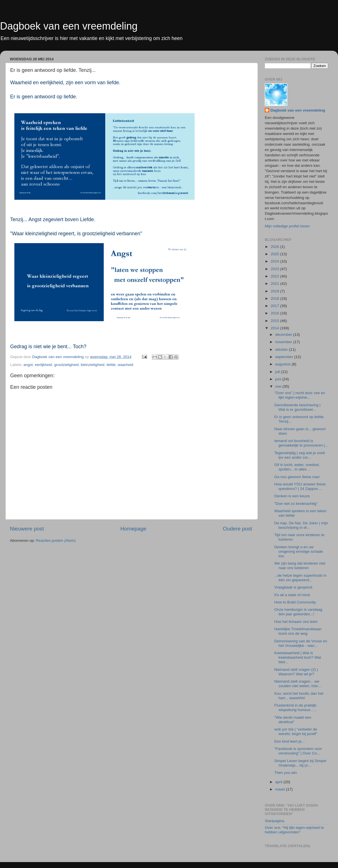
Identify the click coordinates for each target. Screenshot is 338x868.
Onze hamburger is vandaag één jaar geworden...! (298, 612)
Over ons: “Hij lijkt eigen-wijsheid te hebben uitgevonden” (294, 830)
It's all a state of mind (292, 595)
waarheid (125, 365)
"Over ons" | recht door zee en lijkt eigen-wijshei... (300, 395)
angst (28, 365)
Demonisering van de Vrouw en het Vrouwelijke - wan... (301, 643)
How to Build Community (295, 602)
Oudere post (237, 529)
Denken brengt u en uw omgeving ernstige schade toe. (299, 551)
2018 (275, 298)
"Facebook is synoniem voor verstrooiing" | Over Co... (298, 751)
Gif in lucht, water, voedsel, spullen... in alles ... (297, 467)
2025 (275, 254)
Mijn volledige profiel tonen (287, 226)
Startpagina (274, 821)
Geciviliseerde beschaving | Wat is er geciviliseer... (297, 407)
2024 (275, 261)
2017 (275, 306)
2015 (275, 321)
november (284, 342)
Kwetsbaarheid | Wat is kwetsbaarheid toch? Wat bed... (298, 657)
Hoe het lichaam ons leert (296, 622)
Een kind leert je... (290, 741)
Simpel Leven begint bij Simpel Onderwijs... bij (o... (300, 763)
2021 (275, 284)
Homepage (133, 529)
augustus (283, 364)
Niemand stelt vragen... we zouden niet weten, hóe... (298, 684)
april (279, 782)
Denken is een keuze (292, 496)
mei (279, 386)
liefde (111, 365)
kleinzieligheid (93, 365)
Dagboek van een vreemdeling (69, 26)
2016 (275, 313)
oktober (282, 349)
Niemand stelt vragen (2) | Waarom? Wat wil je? (296, 672)
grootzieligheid (66, 365)
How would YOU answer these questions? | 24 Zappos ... (300, 486)
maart (281, 789)
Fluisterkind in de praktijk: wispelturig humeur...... (296, 708)
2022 (275, 276)
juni (279, 379)
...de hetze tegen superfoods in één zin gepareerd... (300, 578)
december (284, 335)
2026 (275, 247)
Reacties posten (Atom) (56, 540)
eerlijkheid (44, 365)
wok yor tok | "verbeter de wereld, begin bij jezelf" (296, 732)
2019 (275, 291)
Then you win (286, 773)
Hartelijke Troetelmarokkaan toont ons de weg (298, 631)
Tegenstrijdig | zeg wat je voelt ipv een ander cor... (300, 455)
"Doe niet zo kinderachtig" (296, 504)
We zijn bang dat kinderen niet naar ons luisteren (300, 566)
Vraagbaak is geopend (293, 587)
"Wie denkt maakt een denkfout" (293, 720)
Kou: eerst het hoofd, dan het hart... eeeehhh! (299, 696)
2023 (275, 269)
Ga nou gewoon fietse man (297, 477)
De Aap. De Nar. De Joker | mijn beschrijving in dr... (301, 525)
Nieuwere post (27, 529)
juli (278, 372)
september (285, 357)
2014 (275, 328)
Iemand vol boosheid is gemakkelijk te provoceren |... (301, 443)
